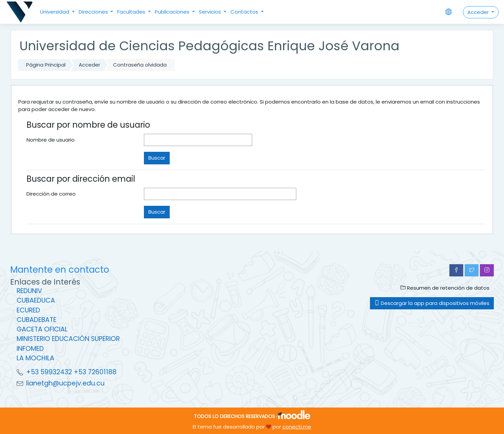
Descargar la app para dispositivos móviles (432, 303)
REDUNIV (29, 291)
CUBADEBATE (36, 320)
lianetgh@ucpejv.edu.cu (65, 383)
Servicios (211, 12)
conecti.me (297, 427)
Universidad (55, 12)
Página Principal (46, 65)
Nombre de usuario (51, 140)
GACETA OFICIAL (42, 329)
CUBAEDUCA (36, 300)
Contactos (245, 12)
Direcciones (94, 12)
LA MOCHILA (35, 358)
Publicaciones (173, 12)
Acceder (479, 12)
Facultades (132, 12)
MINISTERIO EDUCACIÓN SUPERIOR (68, 339)
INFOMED (30, 349)
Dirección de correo (51, 194)
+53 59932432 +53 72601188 (71, 372)
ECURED (28, 310)
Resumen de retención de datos (445, 288)
